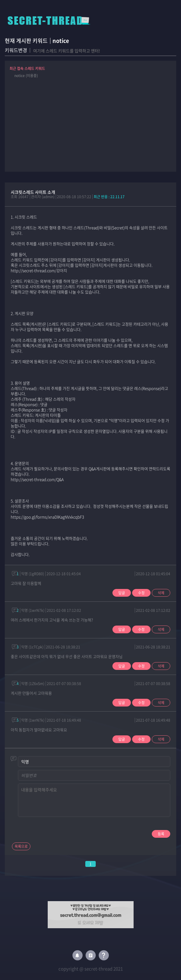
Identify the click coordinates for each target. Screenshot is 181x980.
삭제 (161, 593)
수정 (141, 593)
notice (61, 41)
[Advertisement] (90, 122)
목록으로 (21, 846)
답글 (122, 593)
